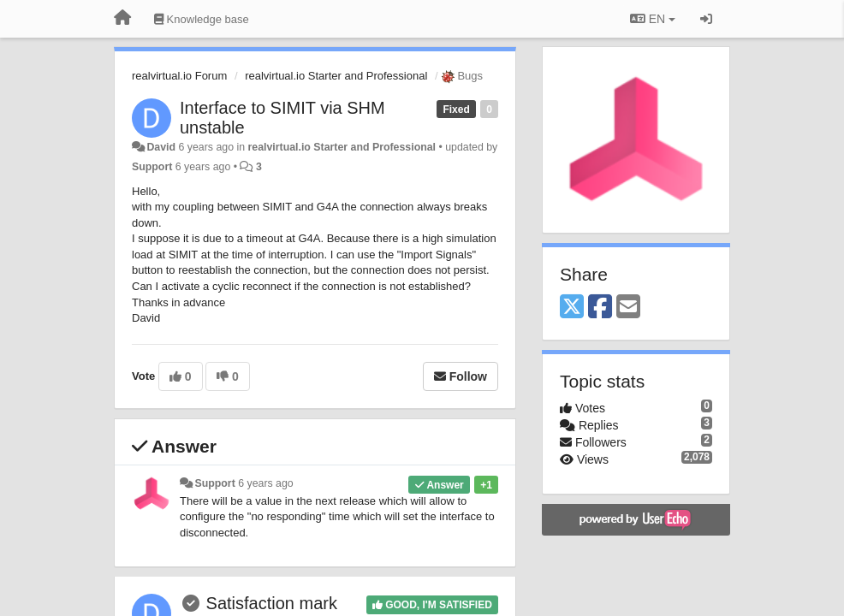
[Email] (628, 308)
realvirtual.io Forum (179, 76)
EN (653, 19)
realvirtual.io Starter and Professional (336, 76)
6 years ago (266, 483)
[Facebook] (600, 308)
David (161, 147)
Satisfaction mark (272, 603)
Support (152, 167)
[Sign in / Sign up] (706, 19)
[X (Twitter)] (572, 308)
